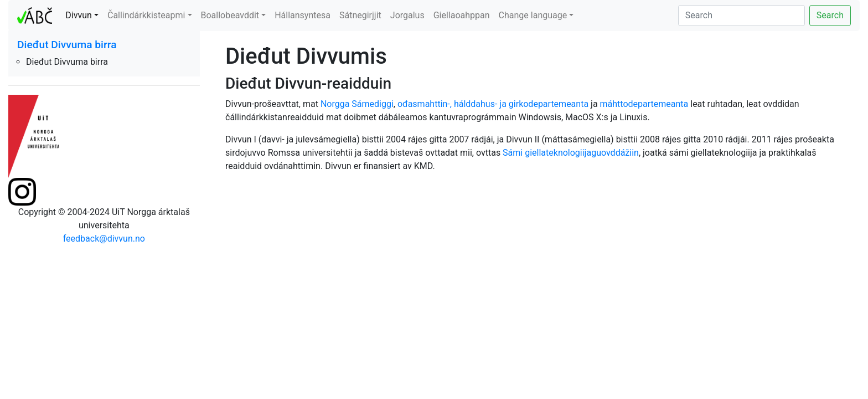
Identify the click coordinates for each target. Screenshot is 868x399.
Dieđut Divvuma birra (67, 45)
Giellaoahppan (462, 15)
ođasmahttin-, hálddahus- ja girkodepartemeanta (493, 104)
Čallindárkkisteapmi (146, 15)
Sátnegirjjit (360, 15)
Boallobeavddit (230, 15)
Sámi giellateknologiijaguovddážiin (571, 153)
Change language (533, 15)
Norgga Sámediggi (357, 104)
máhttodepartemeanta (644, 104)
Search (830, 15)
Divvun (79, 15)
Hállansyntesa (303, 15)
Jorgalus (407, 15)
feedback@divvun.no (104, 239)
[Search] (742, 16)
